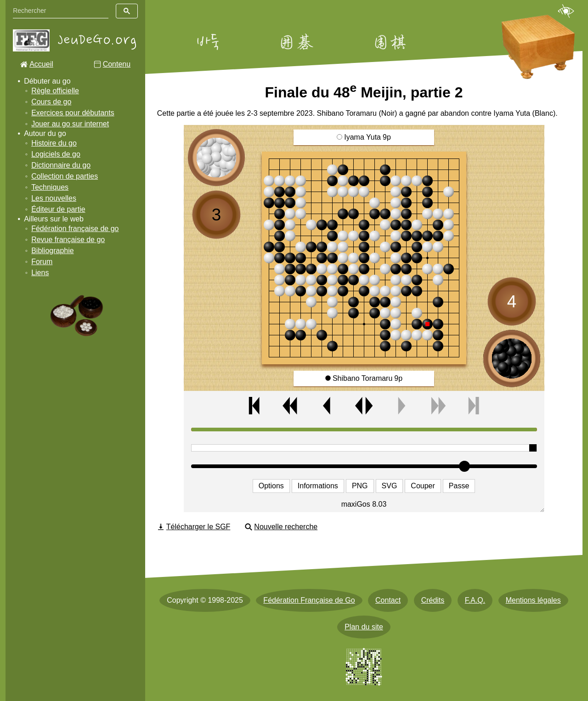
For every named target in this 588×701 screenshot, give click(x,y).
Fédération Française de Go (309, 600)
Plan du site (364, 627)
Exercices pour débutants (73, 113)
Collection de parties (65, 176)
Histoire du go (54, 143)
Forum (42, 262)
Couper (423, 486)
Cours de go (51, 102)
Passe (459, 486)
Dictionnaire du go (61, 165)
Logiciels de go (56, 154)
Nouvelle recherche (286, 527)
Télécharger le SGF (198, 527)
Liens (40, 273)
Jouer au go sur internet (70, 124)
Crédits (433, 600)
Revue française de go (68, 240)
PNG (360, 486)
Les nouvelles (54, 198)
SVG (390, 486)
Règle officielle (55, 91)
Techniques (50, 187)
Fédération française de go (75, 229)
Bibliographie (53, 251)
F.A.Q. (475, 600)
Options (271, 486)
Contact (388, 600)
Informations (318, 486)
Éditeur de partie (58, 209)
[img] (364, 258)
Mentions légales (533, 600)
